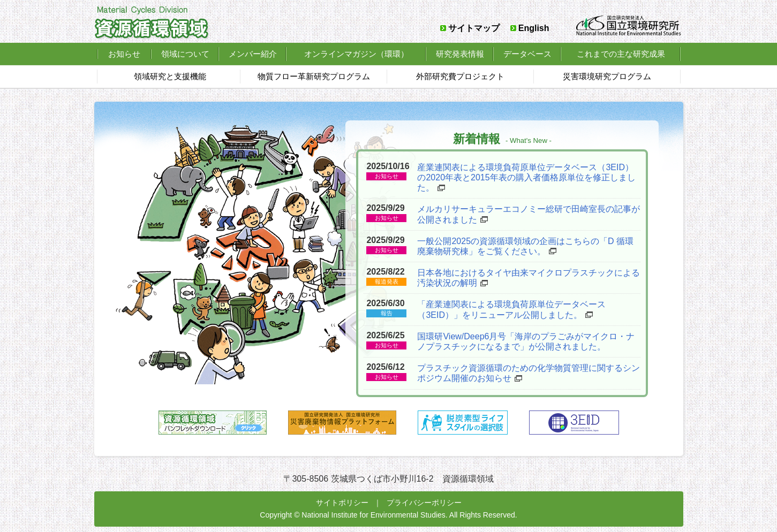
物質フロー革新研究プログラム (314, 76)
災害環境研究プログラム (607, 76)
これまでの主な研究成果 (621, 54)
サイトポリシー (342, 503)
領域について (185, 54)
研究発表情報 (460, 54)
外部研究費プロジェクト (460, 76)
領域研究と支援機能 (170, 76)
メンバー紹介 (253, 54)
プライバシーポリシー (424, 503)
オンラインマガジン (356, 54)
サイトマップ (474, 28)
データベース (527, 54)
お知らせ (124, 54)
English (534, 28)
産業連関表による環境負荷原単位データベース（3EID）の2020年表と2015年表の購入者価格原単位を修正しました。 (526, 177)
